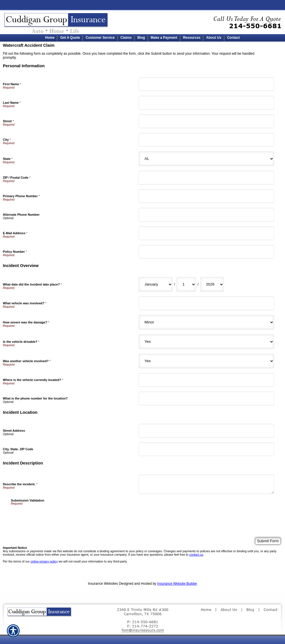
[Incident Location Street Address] (206, 431)
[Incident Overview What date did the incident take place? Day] (186, 284)
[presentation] (54, 516)
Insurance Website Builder (177, 584)
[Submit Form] (268, 541)
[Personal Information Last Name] (206, 103)
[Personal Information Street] (206, 121)
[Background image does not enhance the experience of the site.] (142, 38)
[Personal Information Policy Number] (206, 252)
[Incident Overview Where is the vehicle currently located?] (206, 380)
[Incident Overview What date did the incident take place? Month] (156, 284)
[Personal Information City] (206, 140)
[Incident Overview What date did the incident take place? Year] (212, 284)
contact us (196, 555)
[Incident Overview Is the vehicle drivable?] (206, 342)
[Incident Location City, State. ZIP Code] (206, 449)
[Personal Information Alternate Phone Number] (206, 215)
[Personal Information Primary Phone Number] (206, 196)
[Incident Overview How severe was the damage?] (206, 322)
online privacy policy (44, 561)
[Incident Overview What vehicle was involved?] (206, 303)
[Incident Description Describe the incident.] (206, 484)
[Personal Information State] (206, 159)
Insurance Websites (103, 584)
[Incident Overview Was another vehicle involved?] (206, 361)
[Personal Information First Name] (206, 84)
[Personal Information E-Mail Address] (206, 233)
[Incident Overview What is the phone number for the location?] (206, 399)
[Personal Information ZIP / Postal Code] (206, 178)
